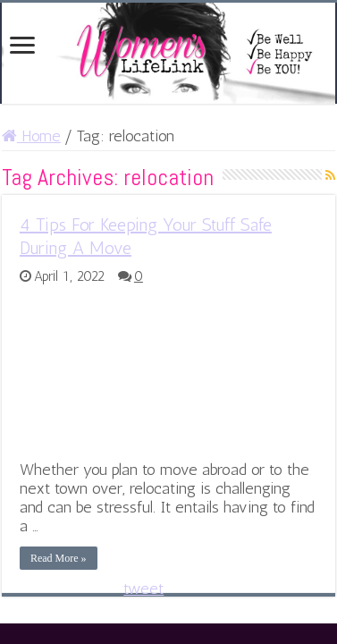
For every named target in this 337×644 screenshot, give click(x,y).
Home (31, 136)
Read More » (59, 558)
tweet (143, 589)
